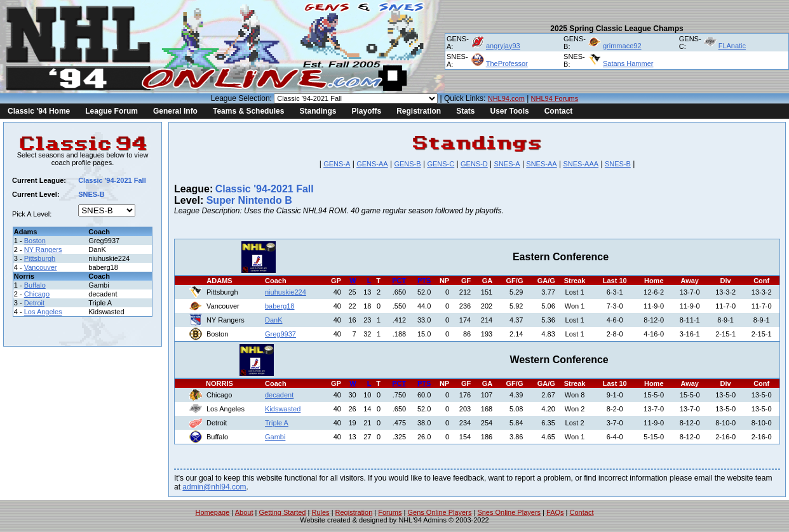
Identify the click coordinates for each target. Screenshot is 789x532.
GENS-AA (372, 164)
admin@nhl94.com (214, 487)
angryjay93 (503, 46)
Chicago (37, 294)
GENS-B (407, 164)
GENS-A (337, 164)
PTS (424, 281)
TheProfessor (507, 63)
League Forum (111, 111)
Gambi (275, 437)
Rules (320, 512)
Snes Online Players (509, 512)
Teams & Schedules (249, 111)
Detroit (34, 303)
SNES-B (618, 164)
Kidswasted (283, 409)
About (244, 512)
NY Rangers (43, 249)
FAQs (555, 512)
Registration (419, 111)
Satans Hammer (628, 63)
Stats (465, 111)
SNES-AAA (581, 164)
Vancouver (41, 267)
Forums (390, 512)
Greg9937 (280, 334)
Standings (318, 111)
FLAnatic (732, 46)
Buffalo (35, 285)
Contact (559, 111)
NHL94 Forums (555, 98)
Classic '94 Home (39, 111)
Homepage (213, 512)
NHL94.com (506, 98)
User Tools (510, 111)
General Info (175, 111)
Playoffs (366, 111)
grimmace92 (622, 46)
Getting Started (282, 512)
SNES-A (507, 164)
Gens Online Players (440, 512)
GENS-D (474, 164)
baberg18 (280, 306)
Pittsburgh (40, 258)
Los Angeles (43, 312)
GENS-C (441, 164)
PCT (399, 281)
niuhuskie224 (286, 292)
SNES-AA (541, 164)
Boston (35, 241)
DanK (274, 320)
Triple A (277, 423)
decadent (279, 395)
